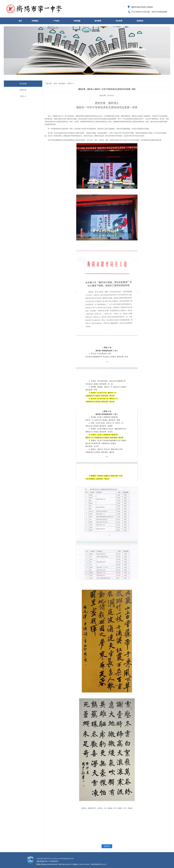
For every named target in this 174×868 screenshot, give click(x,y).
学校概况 (35, 21)
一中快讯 (56, 21)
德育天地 (23, 90)
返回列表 (107, 846)
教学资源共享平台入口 (99, 864)
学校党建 (77, 21)
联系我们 (140, 21)
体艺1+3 (23, 96)
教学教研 (98, 21)
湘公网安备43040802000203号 (49, 864)
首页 (20, 21)
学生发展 (119, 21)
